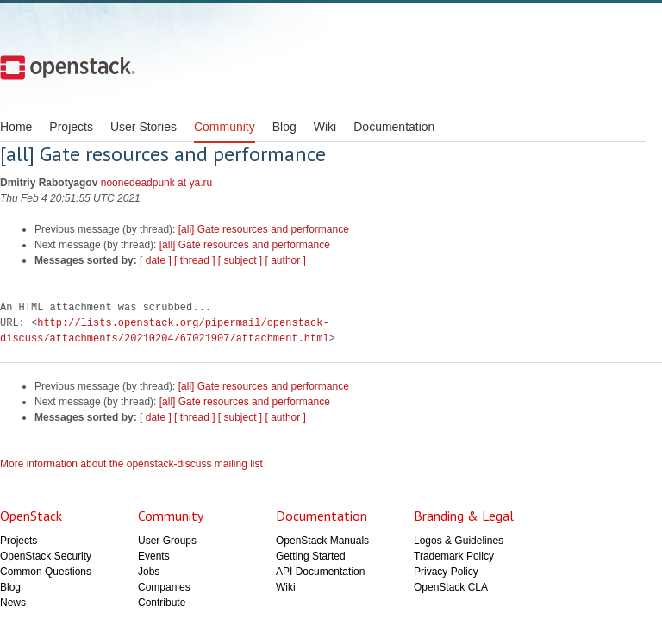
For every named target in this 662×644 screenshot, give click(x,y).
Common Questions (46, 572)
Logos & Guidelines (459, 541)
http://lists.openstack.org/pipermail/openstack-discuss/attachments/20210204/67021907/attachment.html (165, 331)
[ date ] (156, 260)
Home (16, 127)
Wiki (325, 127)
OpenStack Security (46, 556)
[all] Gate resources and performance (264, 229)
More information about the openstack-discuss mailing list (131, 464)
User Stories (144, 127)
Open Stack (68, 67)
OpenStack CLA (451, 587)
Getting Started (311, 556)
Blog (284, 127)
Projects (71, 127)
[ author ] (286, 260)
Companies (164, 587)
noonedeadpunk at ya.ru (156, 183)
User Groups (167, 541)
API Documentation (320, 572)
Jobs (149, 572)
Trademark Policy (454, 556)
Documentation (394, 127)
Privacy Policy (446, 572)
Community (225, 127)
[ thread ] (194, 260)
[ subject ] (240, 260)
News (13, 603)
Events (154, 556)
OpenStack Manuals (322, 541)
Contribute (162, 603)
